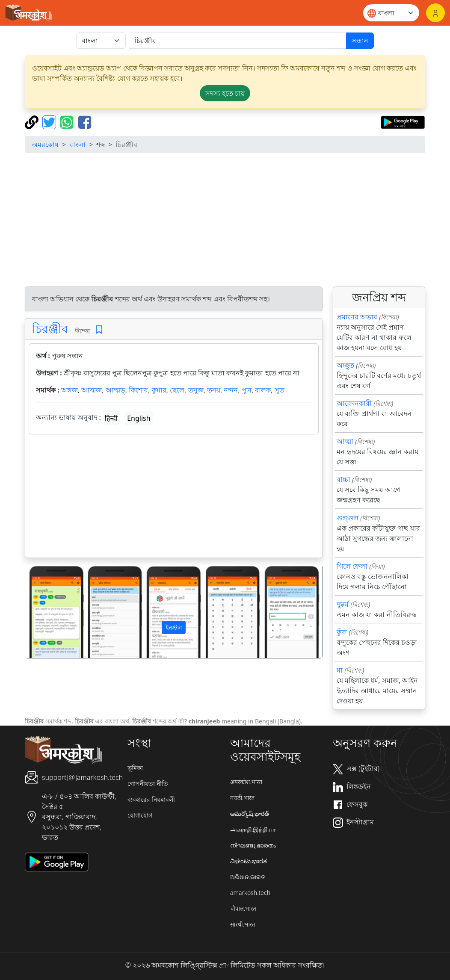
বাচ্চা (343, 479)
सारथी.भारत (243, 924)
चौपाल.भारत (243, 908)
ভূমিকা (135, 768)
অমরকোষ (45, 145)
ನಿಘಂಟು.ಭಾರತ (249, 861)
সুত (280, 390)
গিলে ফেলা (352, 566)
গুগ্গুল (348, 518)
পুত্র (247, 390)
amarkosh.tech (250, 893)
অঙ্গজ (70, 390)
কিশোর (138, 390)
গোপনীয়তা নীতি (148, 784)
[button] (47, 612)
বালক (263, 390)
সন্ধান (360, 41)
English (139, 418)
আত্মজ (92, 390)
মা (340, 670)
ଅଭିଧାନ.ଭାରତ (248, 877)
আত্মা (345, 441)
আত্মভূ (115, 390)
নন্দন (231, 390)
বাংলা (77, 145)
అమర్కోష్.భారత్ (250, 813)
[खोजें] (238, 41)
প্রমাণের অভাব (357, 317)
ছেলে (177, 390)
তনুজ (196, 390)
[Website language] (391, 13)
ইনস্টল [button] (174, 627)
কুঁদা (342, 632)
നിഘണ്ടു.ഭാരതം (253, 845)
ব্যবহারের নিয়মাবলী (151, 799)
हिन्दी (111, 418)
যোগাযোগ (140, 815)
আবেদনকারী (354, 403)
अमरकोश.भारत (246, 782)
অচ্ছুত (345, 365)
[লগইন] (435, 13)
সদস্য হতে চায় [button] (225, 93)
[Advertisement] (174, 498)
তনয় (214, 390)
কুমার (159, 390)
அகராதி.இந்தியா (253, 829)
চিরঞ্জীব (50, 329)
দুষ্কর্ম (343, 604)
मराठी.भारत (242, 798)
